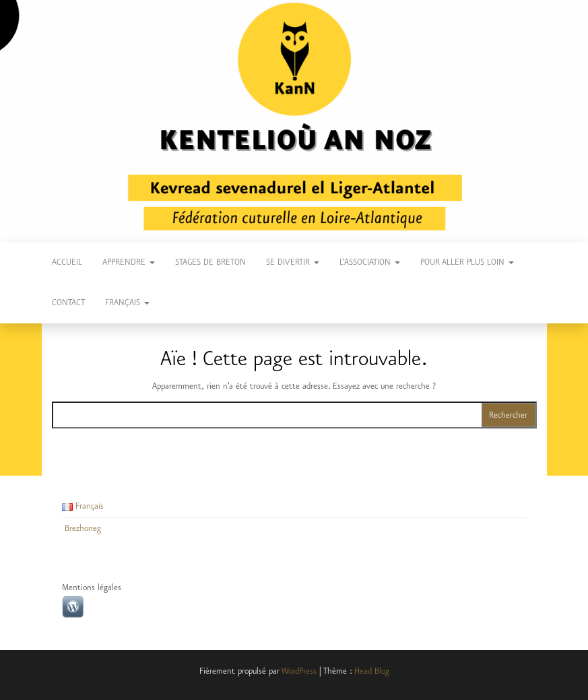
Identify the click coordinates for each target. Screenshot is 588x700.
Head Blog (372, 671)
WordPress (299, 671)
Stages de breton (210, 262)
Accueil (67, 262)
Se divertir (293, 262)
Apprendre (129, 262)
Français (127, 303)
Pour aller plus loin (467, 262)
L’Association (370, 262)
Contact (68, 303)
